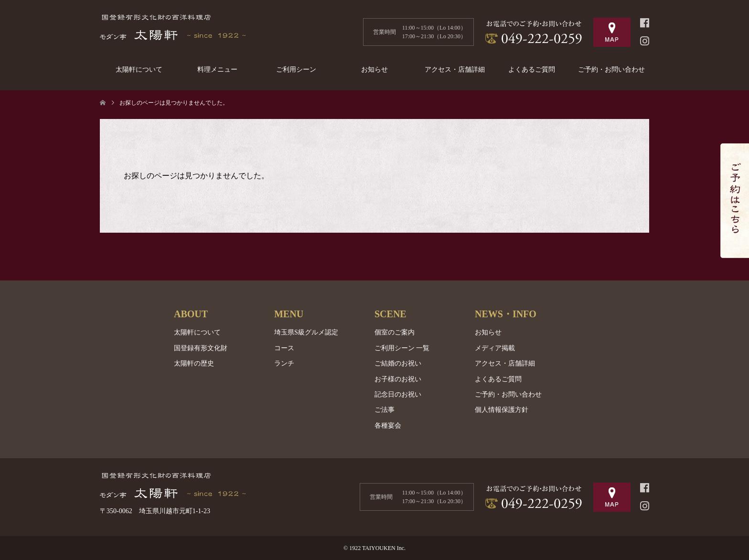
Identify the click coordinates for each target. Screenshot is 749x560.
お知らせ (374, 70)
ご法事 (385, 410)
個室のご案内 (395, 332)
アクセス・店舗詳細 (455, 70)
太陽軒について (139, 70)
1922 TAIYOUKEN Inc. (377, 548)
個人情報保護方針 (502, 410)
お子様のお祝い (398, 379)
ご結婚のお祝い (398, 363)
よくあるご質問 (532, 70)
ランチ (284, 363)
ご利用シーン (296, 70)
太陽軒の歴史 (194, 363)
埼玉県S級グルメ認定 (306, 332)
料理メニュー (217, 70)
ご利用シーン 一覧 (402, 348)
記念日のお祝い (398, 394)
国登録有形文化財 (201, 348)
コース (284, 348)
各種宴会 (388, 425)
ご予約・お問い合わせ (611, 70)
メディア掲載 (495, 348)
